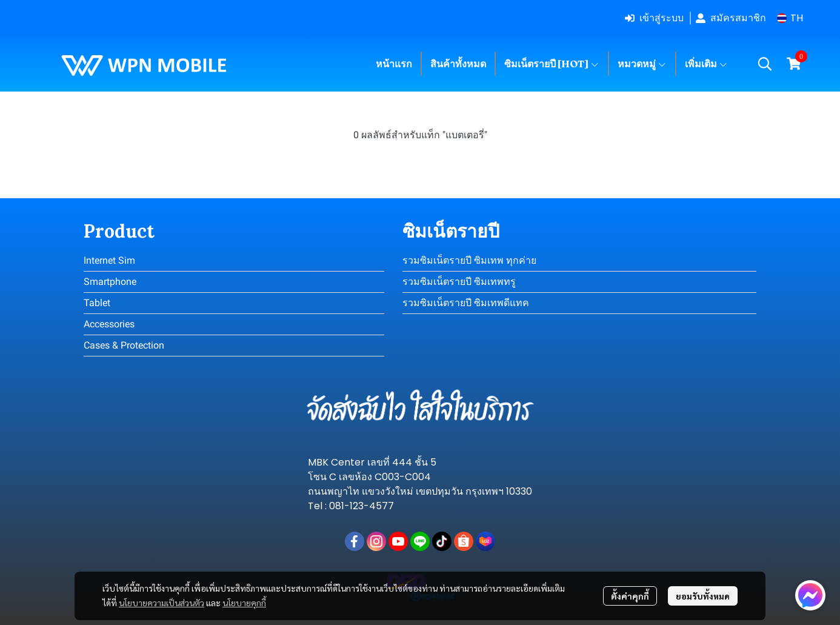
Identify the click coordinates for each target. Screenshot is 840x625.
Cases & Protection (124, 345)
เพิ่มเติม (706, 64)
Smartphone (110, 282)
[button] (790, 18)
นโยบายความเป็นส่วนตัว (162, 603)
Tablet (97, 303)
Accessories (109, 324)
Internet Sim (109, 260)
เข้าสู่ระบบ (654, 18)
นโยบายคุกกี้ (244, 603)
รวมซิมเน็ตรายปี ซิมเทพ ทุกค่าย (469, 260)
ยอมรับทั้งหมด (703, 596)
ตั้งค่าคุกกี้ (630, 596)
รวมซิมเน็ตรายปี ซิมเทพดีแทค (466, 303)
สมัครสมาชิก (731, 18)
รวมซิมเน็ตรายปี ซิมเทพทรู (459, 282)
